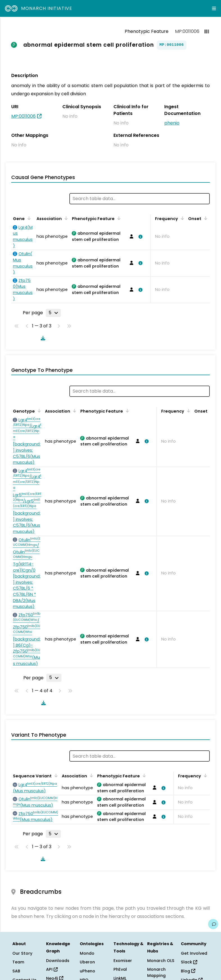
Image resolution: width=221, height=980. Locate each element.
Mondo (87, 953)
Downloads (58, 961)
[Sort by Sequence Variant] (55, 775)
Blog (188, 971)
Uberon (87, 962)
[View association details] (140, 237)
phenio (172, 123)
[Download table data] (42, 338)
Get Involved (194, 953)
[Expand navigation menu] (214, 8)
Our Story (22, 953)
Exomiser (123, 961)
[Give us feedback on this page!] (213, 924)
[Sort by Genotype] (38, 411)
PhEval (120, 969)
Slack (189, 962)
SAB (16, 971)
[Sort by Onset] (205, 218)
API (52, 969)
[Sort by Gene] (28, 218)
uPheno (87, 971)
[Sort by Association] (65, 218)
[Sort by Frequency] (181, 218)
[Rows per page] (53, 313)
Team (18, 962)
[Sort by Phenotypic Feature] (118, 218)
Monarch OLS (161, 961)
